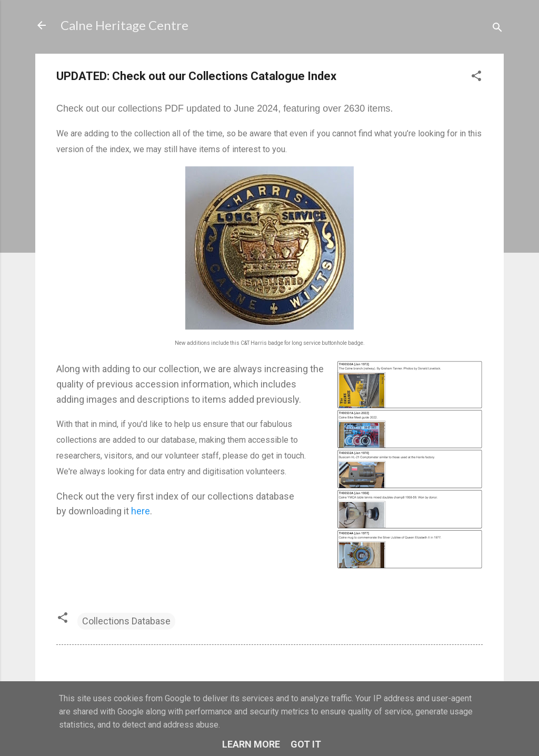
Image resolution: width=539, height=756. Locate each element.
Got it (306, 744)
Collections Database (126, 621)
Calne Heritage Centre (124, 25)
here (141, 511)
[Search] (497, 29)
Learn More (251, 744)
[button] (476, 77)
